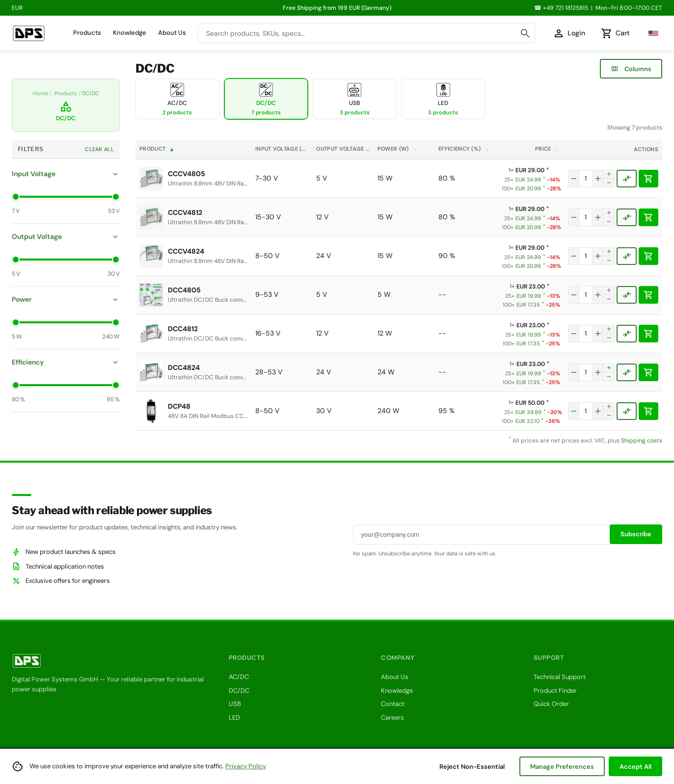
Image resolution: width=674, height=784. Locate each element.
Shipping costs (642, 441)
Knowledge (130, 33)
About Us (172, 33)
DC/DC (239, 691)
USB (235, 704)
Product (157, 149)
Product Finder (555, 691)
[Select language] (651, 33)
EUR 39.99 (531, 412)
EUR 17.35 (530, 305)
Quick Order (551, 704)
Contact (393, 704)
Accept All (635, 767)
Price (548, 149)
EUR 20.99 (530, 189)
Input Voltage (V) (284, 149)
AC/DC (239, 677)
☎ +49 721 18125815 (561, 8)
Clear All (99, 149)
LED (234, 718)
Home (40, 93)
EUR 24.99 (530, 180)
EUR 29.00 (524, 170)
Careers (392, 718)
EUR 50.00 (524, 403)
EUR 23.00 (525, 287)
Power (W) (398, 149)
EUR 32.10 (530, 421)
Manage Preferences (562, 767)
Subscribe (636, 534)
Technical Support (560, 677)
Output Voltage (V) (345, 149)
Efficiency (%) (464, 149)
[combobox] (366, 33)
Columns (631, 69)
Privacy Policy (246, 766)
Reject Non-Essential (472, 767)
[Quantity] (586, 179)
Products (87, 33)
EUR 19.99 (530, 296)
